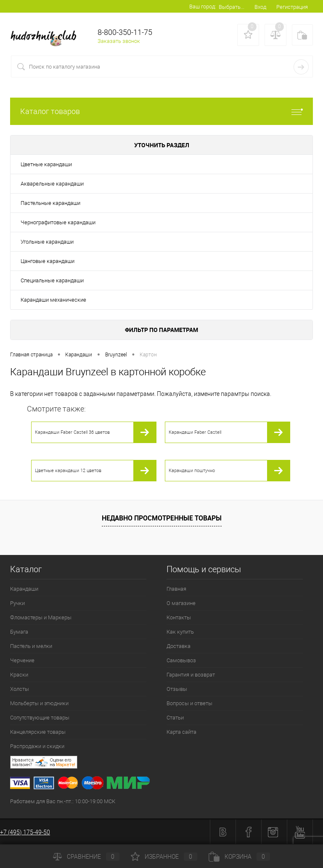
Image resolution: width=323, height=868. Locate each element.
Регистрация (292, 7)
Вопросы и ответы (189, 703)
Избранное (164, 857)
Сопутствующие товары (40, 718)
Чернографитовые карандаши (58, 222)
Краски (19, 675)
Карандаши (24, 589)
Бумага (19, 632)
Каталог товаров (161, 111)
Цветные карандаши (46, 164)
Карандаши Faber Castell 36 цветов (72, 432)
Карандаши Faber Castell (195, 432)
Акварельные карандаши (52, 184)
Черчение (22, 660)
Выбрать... (232, 7)
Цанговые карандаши (48, 261)
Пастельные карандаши (50, 203)
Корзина (239, 857)
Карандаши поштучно (192, 471)
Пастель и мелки (31, 646)
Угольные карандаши (47, 242)
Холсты (20, 689)
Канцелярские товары (38, 732)
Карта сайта (181, 732)
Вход (260, 7)
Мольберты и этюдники (39, 703)
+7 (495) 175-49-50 (25, 832)
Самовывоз (181, 660)
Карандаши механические (53, 300)
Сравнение (86, 857)
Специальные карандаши (52, 280)
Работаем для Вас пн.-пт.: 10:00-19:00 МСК (63, 801)
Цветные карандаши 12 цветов (68, 471)
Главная (176, 589)
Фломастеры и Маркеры (41, 617)
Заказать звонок (119, 41)
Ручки (17, 603)
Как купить (180, 632)
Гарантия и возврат (191, 675)
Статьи (175, 718)
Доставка (179, 646)
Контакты (179, 617)
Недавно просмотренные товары (162, 518)
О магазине (181, 603)
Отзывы (177, 689)
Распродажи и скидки (37, 746)
